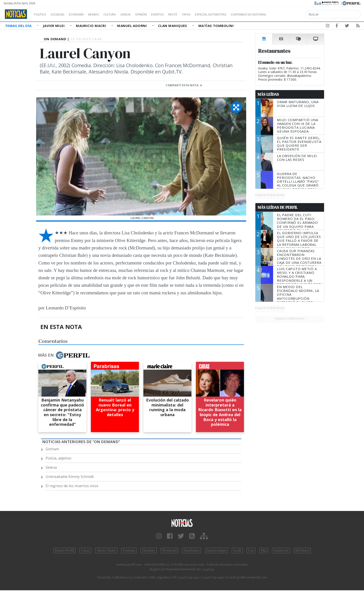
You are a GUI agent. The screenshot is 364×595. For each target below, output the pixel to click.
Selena (51, 467)
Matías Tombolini (216, 26)
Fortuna (129, 551)
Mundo (104, 14)
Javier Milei (54, 26)
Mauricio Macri (91, 26)
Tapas (212, 14)
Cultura (123, 14)
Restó (196, 14)
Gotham (52, 449)
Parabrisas (192, 551)
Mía (264, 551)
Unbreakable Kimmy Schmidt (70, 477)
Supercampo (217, 551)
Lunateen (281, 551)
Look (237, 551)
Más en (64, 355)
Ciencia (141, 14)
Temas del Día (19, 26)
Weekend (169, 551)
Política (42, 14)
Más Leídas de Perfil (278, 207)
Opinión (159, 14)
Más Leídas (268, 94)
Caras (85, 551)
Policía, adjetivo (58, 458)
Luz (251, 551)
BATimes (302, 551)
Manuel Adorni (132, 26)
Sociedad (62, 14)
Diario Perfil (65, 551)
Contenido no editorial (287, 14)
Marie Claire (106, 551)
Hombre (149, 551)
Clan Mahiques (173, 26)
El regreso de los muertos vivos (72, 486)
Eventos (179, 14)
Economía (84, 14)
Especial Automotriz (241, 14)
